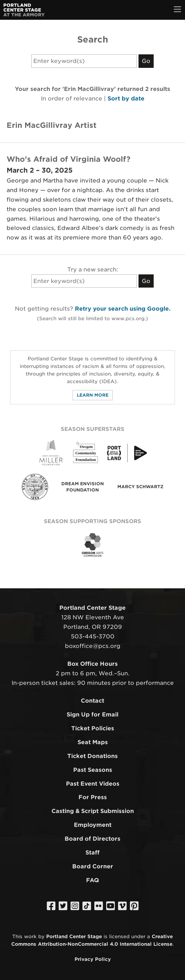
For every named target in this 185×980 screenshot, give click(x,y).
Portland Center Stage (74, 936)
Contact (92, 701)
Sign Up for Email (92, 714)
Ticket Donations (92, 756)
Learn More (93, 395)
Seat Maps (93, 742)
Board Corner (93, 866)
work (30, 936)
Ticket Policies (93, 728)
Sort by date (126, 98)
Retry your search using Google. (123, 309)
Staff (92, 853)
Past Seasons (93, 770)
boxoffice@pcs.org (93, 646)
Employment (93, 825)
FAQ (92, 880)
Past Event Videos (93, 784)
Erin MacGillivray (41, 125)
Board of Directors (92, 839)
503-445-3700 (93, 636)
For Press (93, 797)
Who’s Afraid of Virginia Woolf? (69, 159)
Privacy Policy (93, 959)
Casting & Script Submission (93, 811)
